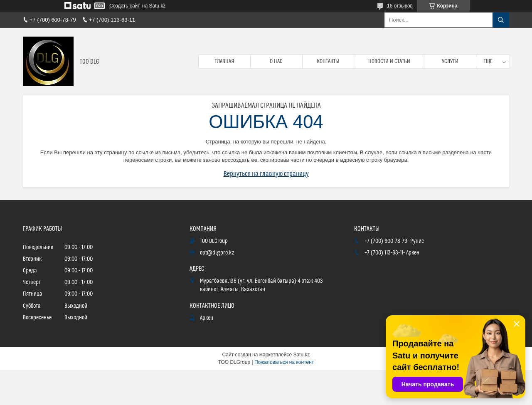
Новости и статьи (389, 62)
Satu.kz (301, 355)
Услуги (450, 62)
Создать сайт (125, 6)
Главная (224, 62)
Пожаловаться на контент (284, 362)
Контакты (328, 62)
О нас (276, 62)
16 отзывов (400, 6)
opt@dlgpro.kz (217, 253)
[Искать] (501, 20)
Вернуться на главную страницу (266, 174)
